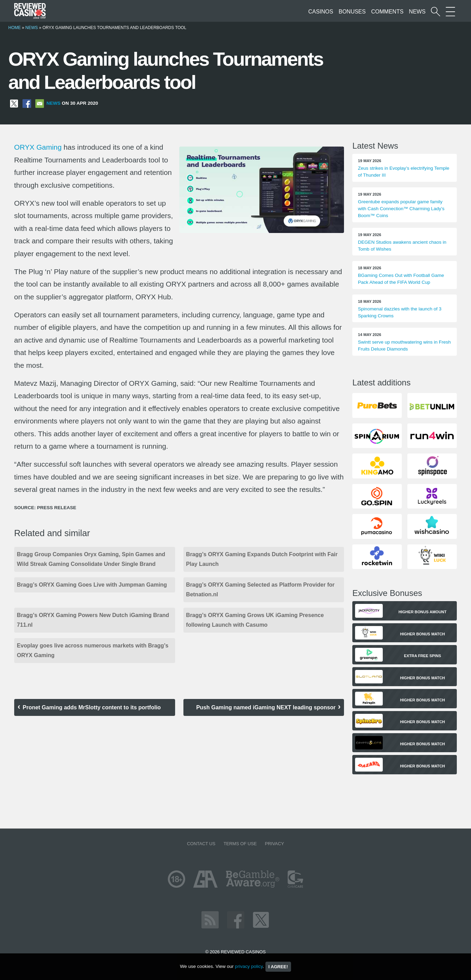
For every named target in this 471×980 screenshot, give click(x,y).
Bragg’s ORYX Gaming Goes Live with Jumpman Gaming (92, 585)
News (417, 12)
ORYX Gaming (38, 147)
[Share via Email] (40, 103)
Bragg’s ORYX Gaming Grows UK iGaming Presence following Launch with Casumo (255, 620)
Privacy (274, 844)
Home (15, 28)
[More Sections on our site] (450, 12)
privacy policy (249, 966)
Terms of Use (240, 844)
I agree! (278, 967)
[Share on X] (14, 103)
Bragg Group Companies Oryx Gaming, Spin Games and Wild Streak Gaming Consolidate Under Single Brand (91, 559)
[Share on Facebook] (27, 103)
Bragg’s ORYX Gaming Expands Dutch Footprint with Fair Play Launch (262, 559)
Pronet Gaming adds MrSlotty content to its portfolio (92, 707)
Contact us (201, 844)
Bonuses (352, 12)
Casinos (321, 12)
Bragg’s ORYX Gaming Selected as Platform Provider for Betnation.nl (260, 590)
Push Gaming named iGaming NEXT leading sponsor (266, 707)
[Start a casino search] (436, 12)
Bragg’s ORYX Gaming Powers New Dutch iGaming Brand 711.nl (93, 620)
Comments (387, 12)
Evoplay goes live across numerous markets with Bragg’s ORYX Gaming (93, 650)
